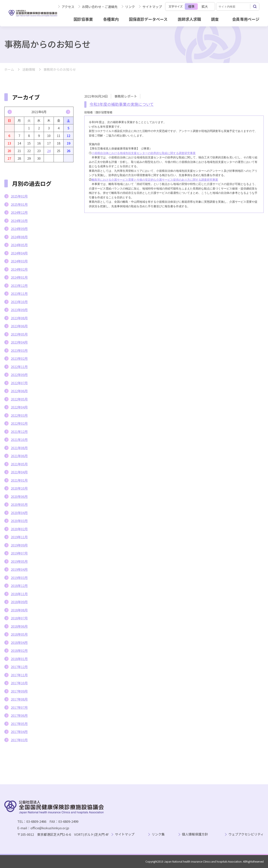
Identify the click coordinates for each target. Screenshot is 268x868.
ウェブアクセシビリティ (246, 834)
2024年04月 (19, 253)
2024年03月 (19, 261)
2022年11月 (19, 367)
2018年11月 (19, 594)
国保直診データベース (148, 19)
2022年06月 (19, 391)
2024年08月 (19, 237)
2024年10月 (19, 221)
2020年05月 (19, 504)
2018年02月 (19, 650)
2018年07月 (19, 618)
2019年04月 (19, 569)
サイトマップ (152, 7)
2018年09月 (19, 602)
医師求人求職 (189, 19)
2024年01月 (19, 277)
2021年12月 (19, 432)
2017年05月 (19, 724)
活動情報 (29, 70)
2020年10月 (19, 488)
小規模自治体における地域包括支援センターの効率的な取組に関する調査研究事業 (144, 153)
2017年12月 (19, 667)
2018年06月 (19, 626)
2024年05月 (19, 245)
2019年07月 (19, 553)
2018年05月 (19, 634)
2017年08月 (19, 699)
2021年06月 (19, 456)
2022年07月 (19, 383)
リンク (130, 7)
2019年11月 (19, 537)
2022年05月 (19, 399)
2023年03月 (19, 350)
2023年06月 (19, 326)
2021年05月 (19, 464)
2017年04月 (19, 732)
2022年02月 (19, 423)
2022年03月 (19, 415)
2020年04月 (19, 513)
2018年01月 (19, 659)
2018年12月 (19, 586)
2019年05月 (19, 561)
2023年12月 (19, 285)
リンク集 (158, 834)
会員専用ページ (246, 19)
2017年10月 (19, 683)
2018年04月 (19, 642)
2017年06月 (19, 715)
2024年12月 (19, 212)
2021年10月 (19, 440)
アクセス (68, 7)
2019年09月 (19, 545)
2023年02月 (19, 358)
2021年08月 (19, 448)
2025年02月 (19, 196)
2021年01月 (19, 480)
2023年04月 (19, 342)
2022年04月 (19, 407)
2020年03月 (19, 521)
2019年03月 (19, 578)
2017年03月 (19, 740)
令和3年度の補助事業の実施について (122, 104)
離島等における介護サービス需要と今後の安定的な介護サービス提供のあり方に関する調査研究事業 (155, 180)
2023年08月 (19, 318)
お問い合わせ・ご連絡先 (100, 7)
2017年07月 (19, 707)
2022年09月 (19, 375)
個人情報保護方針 (195, 834)
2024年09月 (19, 229)
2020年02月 (19, 529)
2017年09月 (19, 691)
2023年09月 (19, 310)
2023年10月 (19, 302)
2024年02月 (19, 269)
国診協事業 (83, 19)
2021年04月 (19, 472)
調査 (215, 19)
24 (49, 151)
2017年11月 (19, 675)
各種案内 (111, 19)
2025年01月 (19, 204)
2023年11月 (19, 293)
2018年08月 (19, 610)
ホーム (9, 70)
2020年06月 (19, 496)
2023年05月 (19, 334)
